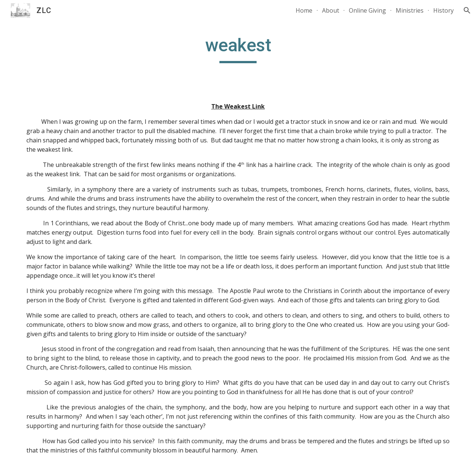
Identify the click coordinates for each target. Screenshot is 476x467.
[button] (467, 10)
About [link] (331, 10)
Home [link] (304, 10)
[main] (238, 49)
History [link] (443, 10)
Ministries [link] (410, 10)
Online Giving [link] (367, 10)
